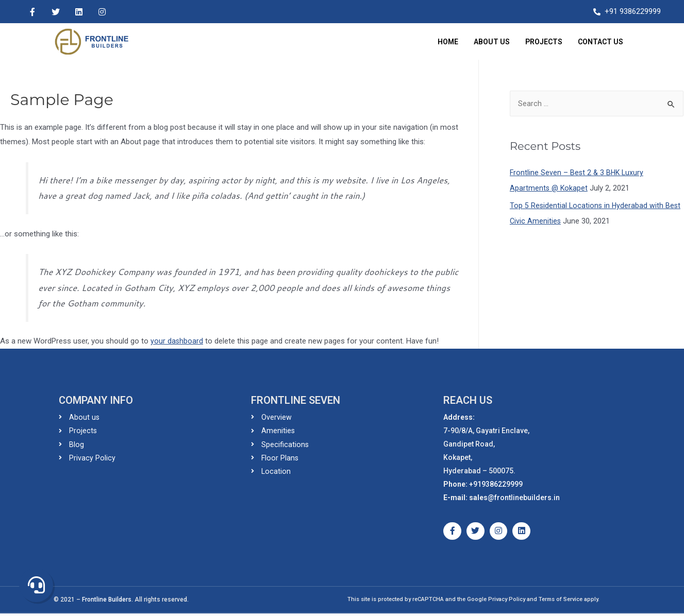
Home (448, 42)
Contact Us (600, 42)
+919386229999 (496, 484)
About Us (492, 42)
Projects (544, 42)
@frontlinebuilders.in (524, 498)
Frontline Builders (107, 602)
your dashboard (177, 341)
